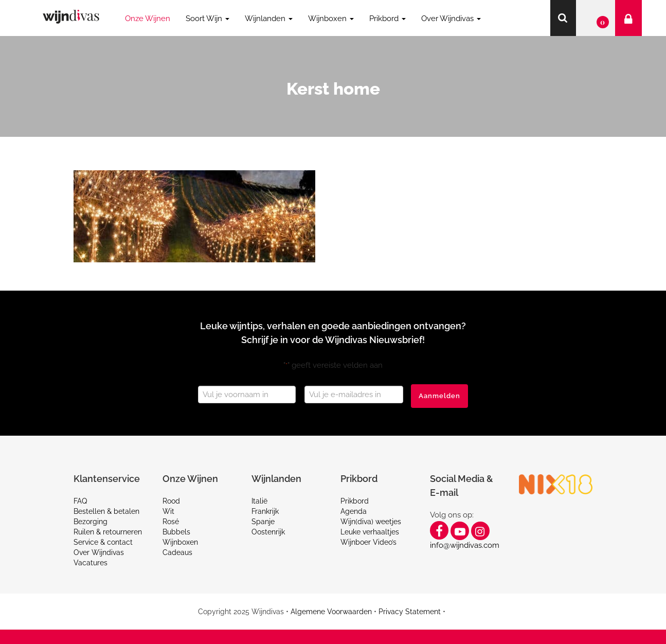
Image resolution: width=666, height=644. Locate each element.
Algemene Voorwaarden (331, 612)
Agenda (354, 511)
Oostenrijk (268, 532)
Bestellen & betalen (106, 511)
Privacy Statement (410, 612)
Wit (168, 511)
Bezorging (91, 522)
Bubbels (176, 532)
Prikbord (355, 501)
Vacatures (91, 563)
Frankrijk (265, 511)
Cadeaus (177, 552)
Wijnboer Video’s (368, 542)
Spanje (263, 522)
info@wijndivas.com (465, 545)
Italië (259, 501)
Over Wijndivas (99, 552)
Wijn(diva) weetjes (371, 522)
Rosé (171, 522)
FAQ (80, 501)
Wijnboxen (180, 542)
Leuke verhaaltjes (370, 532)
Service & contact (103, 542)
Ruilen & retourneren (108, 532)
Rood (171, 501)
